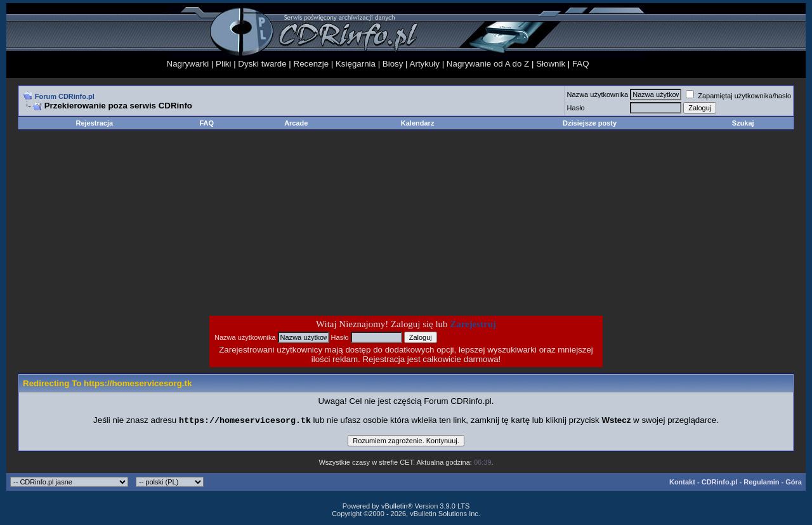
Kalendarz (418, 123)
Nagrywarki (188, 64)
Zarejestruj (473, 324)
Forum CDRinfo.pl (65, 96)
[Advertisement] (304, 223)
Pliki (223, 64)
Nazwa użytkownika (598, 94)
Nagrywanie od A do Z (488, 64)
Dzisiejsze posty (590, 123)
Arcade (296, 123)
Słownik (551, 64)
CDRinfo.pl (720, 483)
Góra (794, 483)
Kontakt (682, 483)
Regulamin (761, 483)
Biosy (393, 64)
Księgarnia (356, 64)
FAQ (581, 64)
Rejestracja (94, 123)
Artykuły (425, 64)
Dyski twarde (262, 64)
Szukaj (743, 123)
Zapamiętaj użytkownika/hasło (738, 96)
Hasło (576, 108)
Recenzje (311, 64)
